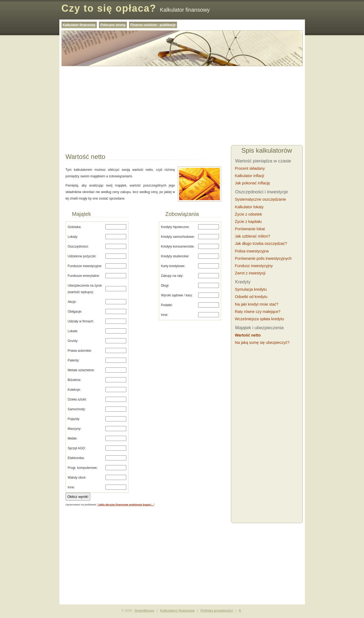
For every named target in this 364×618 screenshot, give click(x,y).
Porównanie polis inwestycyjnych (263, 258)
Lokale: (73, 331)
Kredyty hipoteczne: (175, 227)
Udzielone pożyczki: (82, 256)
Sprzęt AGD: (77, 448)
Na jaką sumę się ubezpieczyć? (262, 342)
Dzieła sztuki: (77, 399)
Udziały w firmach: (81, 321)
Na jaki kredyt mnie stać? (257, 304)
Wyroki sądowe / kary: (177, 295)
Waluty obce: (77, 478)
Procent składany (250, 168)
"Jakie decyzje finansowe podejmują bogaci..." (126, 505)
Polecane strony (113, 25)
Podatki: (167, 305)
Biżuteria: (75, 380)
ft (240, 611)
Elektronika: (76, 458)
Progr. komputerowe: (83, 468)
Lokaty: (73, 237)
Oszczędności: (78, 246)
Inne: (71, 487)
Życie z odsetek (249, 214)
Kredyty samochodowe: (178, 237)
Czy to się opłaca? (109, 8)
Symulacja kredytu (251, 289)
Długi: (165, 286)
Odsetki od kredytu (251, 297)
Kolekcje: (74, 390)
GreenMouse (144, 611)
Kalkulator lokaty (249, 207)
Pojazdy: (74, 419)
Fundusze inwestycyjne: (85, 266)
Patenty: (74, 360)
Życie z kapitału (248, 222)
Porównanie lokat (250, 229)
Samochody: (77, 409)
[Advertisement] (182, 106)
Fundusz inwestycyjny (254, 266)
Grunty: (73, 341)
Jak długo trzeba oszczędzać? (261, 244)
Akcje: (72, 302)
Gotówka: (75, 227)
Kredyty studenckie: (175, 256)
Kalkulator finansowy (79, 25)
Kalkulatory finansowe (177, 611)
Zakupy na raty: (172, 276)
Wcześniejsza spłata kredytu (260, 319)
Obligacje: (75, 312)
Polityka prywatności (217, 611)
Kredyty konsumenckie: (178, 246)
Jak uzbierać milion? (253, 236)
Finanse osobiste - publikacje (153, 25)
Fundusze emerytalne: (84, 276)
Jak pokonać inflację (253, 183)
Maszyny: (75, 429)
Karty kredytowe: (173, 266)
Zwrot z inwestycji (250, 273)
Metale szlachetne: (81, 370)
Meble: (73, 438)
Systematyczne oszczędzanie (261, 199)
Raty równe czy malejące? (258, 312)
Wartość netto (248, 335)
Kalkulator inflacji (250, 176)
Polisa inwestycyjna (252, 251)
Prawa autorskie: (80, 351)
